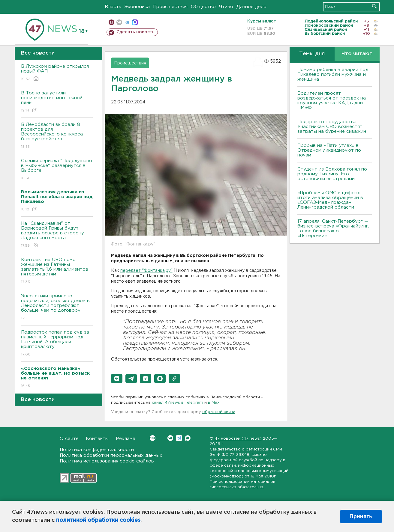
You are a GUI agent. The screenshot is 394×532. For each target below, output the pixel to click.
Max (188, 438)
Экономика (137, 7)
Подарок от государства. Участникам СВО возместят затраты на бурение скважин (332, 127)
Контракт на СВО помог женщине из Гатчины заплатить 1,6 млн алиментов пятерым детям (57, 271)
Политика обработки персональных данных (111, 455)
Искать (374, 6)
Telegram (179, 438)
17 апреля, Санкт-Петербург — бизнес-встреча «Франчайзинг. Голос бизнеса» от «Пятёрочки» (333, 229)
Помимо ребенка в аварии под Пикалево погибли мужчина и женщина (333, 74)
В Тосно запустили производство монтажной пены (57, 102)
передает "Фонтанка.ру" (146, 271)
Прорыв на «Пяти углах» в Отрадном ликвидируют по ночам (329, 150)
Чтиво (226, 7)
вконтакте (119, 22)
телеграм (127, 22)
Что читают (357, 54)
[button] (117, 379)
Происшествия (170, 7)
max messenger (135, 22)
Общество (203, 7)
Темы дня (312, 54)
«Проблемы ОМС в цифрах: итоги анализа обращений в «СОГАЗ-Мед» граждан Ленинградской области (330, 200)
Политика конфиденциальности (97, 450)
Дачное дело (251, 7)
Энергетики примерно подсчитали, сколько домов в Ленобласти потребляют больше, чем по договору (57, 307)
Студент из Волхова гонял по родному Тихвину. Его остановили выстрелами (332, 174)
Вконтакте (153, 438)
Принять (361, 516)
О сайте (69, 439)
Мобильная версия (111, 22)
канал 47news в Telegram (177, 403)
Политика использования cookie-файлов (107, 461)
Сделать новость (135, 32)
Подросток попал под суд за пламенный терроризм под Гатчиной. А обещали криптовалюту (57, 344)
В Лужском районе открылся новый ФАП (57, 73)
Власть (113, 7)
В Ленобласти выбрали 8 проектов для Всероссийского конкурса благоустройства (57, 136)
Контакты (97, 439)
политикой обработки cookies (98, 520)
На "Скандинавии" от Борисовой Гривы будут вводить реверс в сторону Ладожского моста (57, 235)
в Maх (214, 403)
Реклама (126, 439)
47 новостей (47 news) (238, 439)
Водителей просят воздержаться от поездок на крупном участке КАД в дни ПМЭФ (332, 101)
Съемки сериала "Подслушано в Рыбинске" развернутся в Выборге (57, 170)
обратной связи (219, 412)
